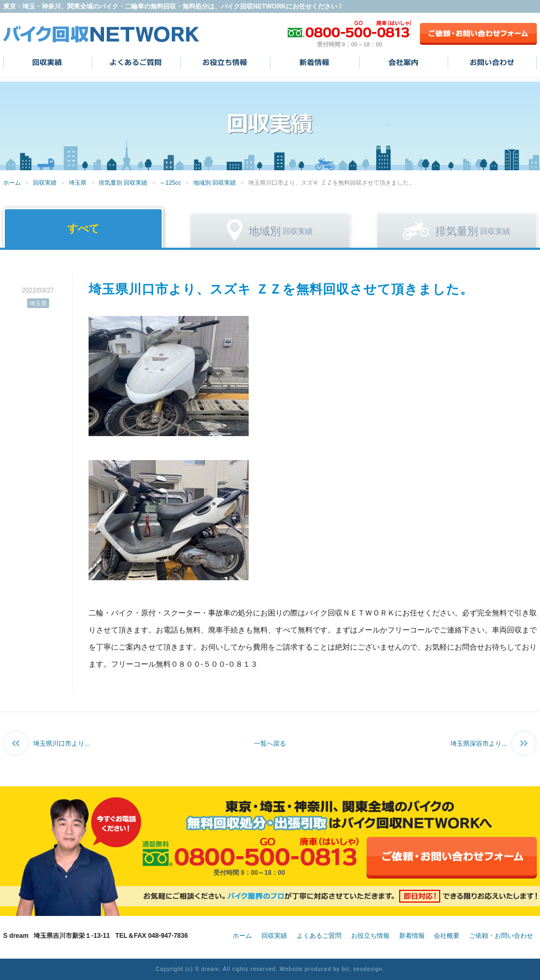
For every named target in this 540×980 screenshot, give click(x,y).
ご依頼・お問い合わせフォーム (478, 34)
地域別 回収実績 (215, 183)
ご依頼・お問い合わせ (501, 936)
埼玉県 (78, 183)
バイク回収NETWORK (101, 34)
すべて (83, 228)
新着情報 (315, 62)
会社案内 (404, 62)
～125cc (170, 183)
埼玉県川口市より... (61, 744)
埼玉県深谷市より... (479, 744)
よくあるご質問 (136, 62)
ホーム (12, 183)
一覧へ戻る (270, 744)
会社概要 (447, 936)
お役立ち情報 (225, 62)
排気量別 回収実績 (123, 183)
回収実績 (48, 62)
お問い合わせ (492, 62)
